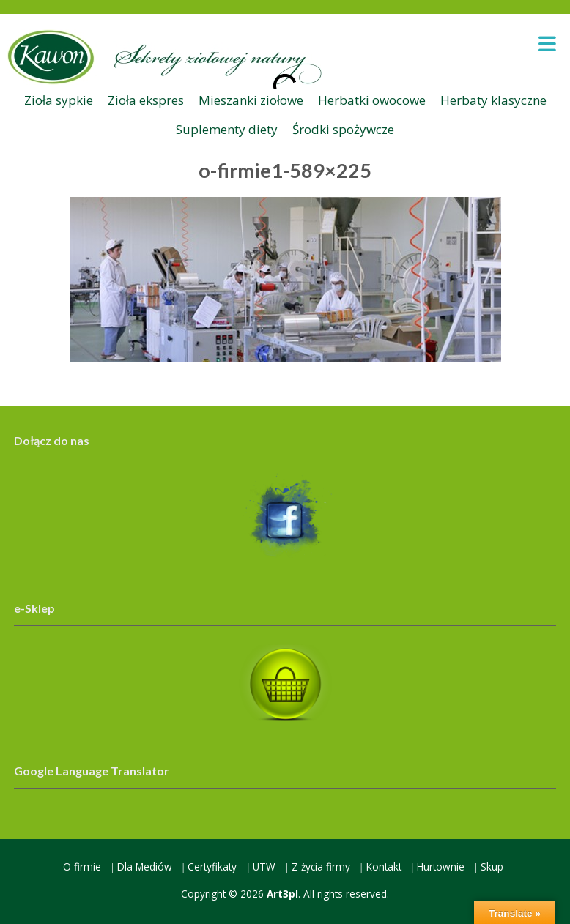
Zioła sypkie (59, 100)
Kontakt (384, 867)
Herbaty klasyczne (493, 100)
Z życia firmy (321, 867)
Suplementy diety (227, 129)
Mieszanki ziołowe (251, 100)
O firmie (82, 867)
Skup (492, 867)
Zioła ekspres (146, 100)
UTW (264, 867)
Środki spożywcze (343, 129)
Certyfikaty (212, 867)
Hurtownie (441, 867)
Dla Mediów (145, 867)
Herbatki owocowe (372, 100)
